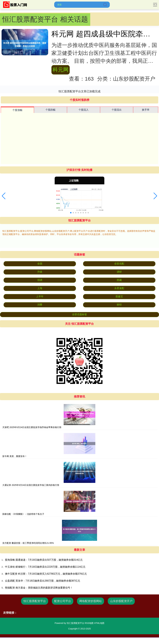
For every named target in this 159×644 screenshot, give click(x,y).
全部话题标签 (79, 314)
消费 (40, 305)
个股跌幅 (50, 110)
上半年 (40, 296)
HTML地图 (99, 623)
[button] (4, 196)
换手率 (146, 110)
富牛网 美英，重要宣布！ (15, 456)
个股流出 (117, 110)
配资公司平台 (63, 601)
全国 (40, 264)
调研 (119, 272)
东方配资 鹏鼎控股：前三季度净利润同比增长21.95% (28, 543)
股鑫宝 (119, 296)
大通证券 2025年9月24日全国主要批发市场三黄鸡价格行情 (31, 485)
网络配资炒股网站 (91, 601)
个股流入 (84, 110)
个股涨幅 (17, 110)
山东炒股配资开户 (121, 601)
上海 (40, 288)
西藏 (119, 280)
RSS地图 (89, 623)
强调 (40, 280)
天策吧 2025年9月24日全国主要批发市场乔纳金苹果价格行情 (32, 427)
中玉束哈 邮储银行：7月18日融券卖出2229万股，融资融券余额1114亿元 (45, 567)
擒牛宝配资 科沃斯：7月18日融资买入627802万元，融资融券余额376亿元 (46, 574)
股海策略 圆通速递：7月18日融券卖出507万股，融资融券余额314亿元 (44, 560)
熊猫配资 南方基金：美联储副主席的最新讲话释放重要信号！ (39, 588)
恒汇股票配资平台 (35, 601)
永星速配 (119, 288)
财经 (119, 305)
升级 (40, 272)
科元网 (61, 70)
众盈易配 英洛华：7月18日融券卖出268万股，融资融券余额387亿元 (43, 581)
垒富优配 (119, 264)
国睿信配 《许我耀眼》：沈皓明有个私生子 (23, 514)
